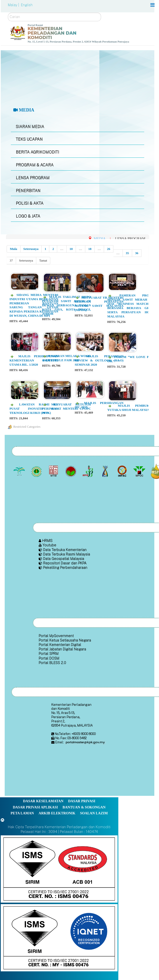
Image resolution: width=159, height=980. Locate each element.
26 (109, 249)
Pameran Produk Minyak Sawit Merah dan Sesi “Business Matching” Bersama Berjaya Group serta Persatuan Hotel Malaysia (132, 306)
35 (127, 253)
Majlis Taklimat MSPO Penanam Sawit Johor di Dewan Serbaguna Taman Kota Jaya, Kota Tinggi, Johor (67, 305)
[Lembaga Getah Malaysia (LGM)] (37, 471)
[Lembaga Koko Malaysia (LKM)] (71, 471)
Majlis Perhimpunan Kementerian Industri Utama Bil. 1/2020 (34, 360)
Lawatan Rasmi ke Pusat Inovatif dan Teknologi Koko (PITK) (34, 409)
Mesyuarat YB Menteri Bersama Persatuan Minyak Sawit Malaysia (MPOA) (99, 304)
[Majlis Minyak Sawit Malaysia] (140, 471)
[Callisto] (59, 869)
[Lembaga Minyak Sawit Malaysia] (20, 471)
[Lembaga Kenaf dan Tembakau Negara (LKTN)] (105, 471)
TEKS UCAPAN (29, 139)
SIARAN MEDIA (30, 127)
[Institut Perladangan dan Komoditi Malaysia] (123, 471)
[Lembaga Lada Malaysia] (88, 471)
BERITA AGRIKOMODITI (37, 152)
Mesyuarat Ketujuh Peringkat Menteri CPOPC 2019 (67, 409)
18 (90, 249)
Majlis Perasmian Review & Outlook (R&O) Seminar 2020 (99, 360)
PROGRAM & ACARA (35, 165)
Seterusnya (31, 249)
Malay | (14, 5)
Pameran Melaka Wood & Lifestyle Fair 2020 (67, 358)
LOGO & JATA (28, 216)
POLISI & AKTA (30, 203)
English (27, 5)
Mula (14, 249)
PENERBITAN (28, 191)
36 (137, 253)
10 (71, 249)
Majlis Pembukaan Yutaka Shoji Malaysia (132, 408)
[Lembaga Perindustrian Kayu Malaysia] (54, 471)
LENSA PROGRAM (33, 178)
